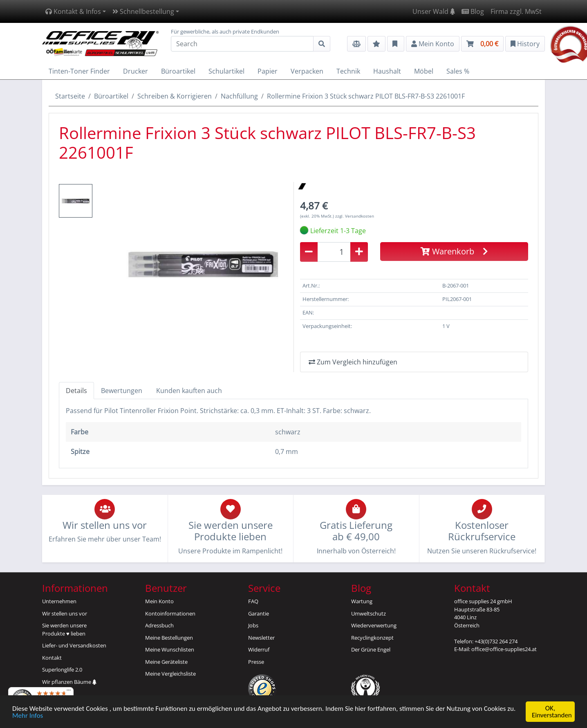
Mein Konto (159, 601)
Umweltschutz (369, 613)
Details (76, 391)
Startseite (70, 96)
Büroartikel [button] (178, 71)
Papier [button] (268, 71)
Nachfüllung (239, 96)
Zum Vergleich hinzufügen (353, 362)
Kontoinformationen (170, 613)
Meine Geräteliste (166, 662)
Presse (256, 662)
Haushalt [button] (387, 71)
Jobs (253, 625)
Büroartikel (111, 96)
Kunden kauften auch (189, 391)
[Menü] (69, 692)
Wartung (362, 601)
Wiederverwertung (374, 625)
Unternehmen (59, 601)
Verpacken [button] (307, 71)
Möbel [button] (424, 71)
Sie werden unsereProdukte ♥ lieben (64, 629)
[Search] (242, 44)
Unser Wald (434, 11)
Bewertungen (122, 391)
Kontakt (52, 658)
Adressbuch (159, 625)
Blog (473, 11)
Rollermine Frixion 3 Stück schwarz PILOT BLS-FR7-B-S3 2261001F (366, 96)
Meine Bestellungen (169, 638)
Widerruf (259, 649)
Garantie (259, 613)
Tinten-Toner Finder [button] (79, 71)
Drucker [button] (136, 71)
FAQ (253, 601)
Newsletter (261, 638)
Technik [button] (348, 71)
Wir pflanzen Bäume (69, 682)
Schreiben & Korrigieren (175, 96)
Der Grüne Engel (371, 649)
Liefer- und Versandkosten (74, 645)
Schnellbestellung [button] (143, 11)
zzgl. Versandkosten (355, 216)
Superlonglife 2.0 (62, 670)
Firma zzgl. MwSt (516, 11)
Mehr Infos (28, 716)
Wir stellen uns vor (65, 613)
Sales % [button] (458, 71)
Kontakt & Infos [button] (73, 11)
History (525, 44)
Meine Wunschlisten (170, 649)
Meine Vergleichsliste (170, 674)
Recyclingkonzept (372, 638)
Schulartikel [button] (226, 71)
